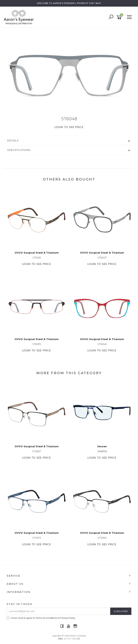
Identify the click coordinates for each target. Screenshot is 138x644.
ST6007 (102, 258)
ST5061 (37, 258)
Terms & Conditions (47, 618)
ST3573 (37, 538)
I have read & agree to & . (41, 618)
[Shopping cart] (120, 17)
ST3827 (37, 451)
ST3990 (102, 538)
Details (13, 140)
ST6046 (102, 344)
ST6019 (37, 344)
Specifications (19, 150)
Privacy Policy (68, 618)
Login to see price (69, 127)
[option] (69, 69)
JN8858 (102, 451)
